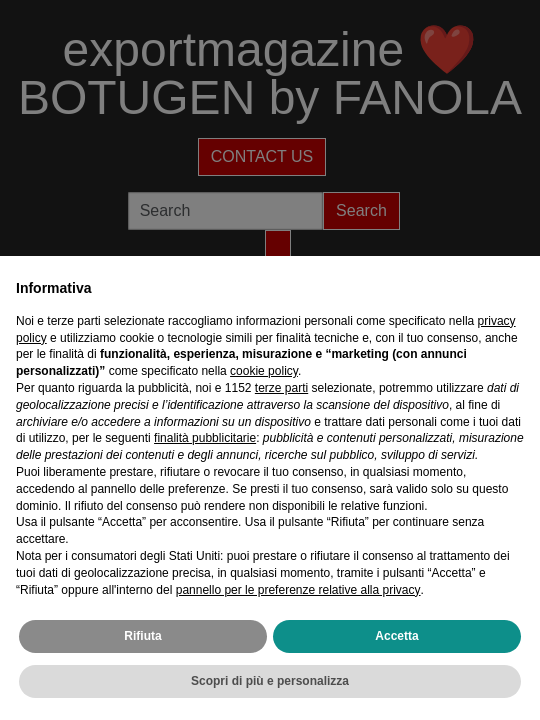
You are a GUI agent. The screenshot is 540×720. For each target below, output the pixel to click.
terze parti (281, 388)
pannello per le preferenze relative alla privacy (298, 590)
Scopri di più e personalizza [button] (270, 681)
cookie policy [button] (264, 371)
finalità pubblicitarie (205, 438)
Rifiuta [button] (142, 636)
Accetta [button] (396, 636)
